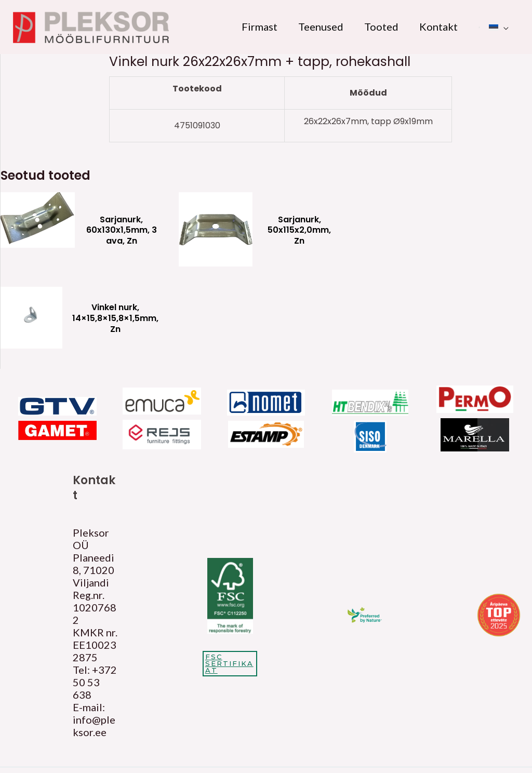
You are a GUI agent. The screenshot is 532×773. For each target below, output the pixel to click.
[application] (503, 26)
